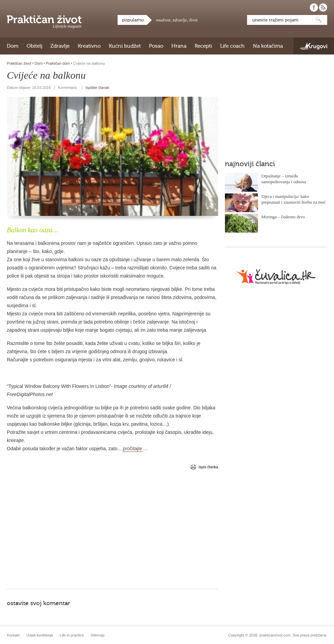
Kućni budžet (125, 46)
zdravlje (180, 20)
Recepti (203, 46)
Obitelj (34, 46)
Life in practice (72, 635)
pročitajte (133, 449)
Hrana (179, 46)
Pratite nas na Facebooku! (314, 7)
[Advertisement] (105, 529)
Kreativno (89, 46)
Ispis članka (208, 467)
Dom (13, 46)
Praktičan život (44, 19)
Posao (156, 46)
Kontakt (13, 635)
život (193, 20)
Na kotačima (268, 46)
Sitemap (97, 635)
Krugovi (314, 46)
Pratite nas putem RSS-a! (323, 7)
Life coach (232, 46)
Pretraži (319, 20)
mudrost (163, 20)
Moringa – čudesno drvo (283, 217)
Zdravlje (60, 46)
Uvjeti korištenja (40, 635)
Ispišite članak (97, 88)
